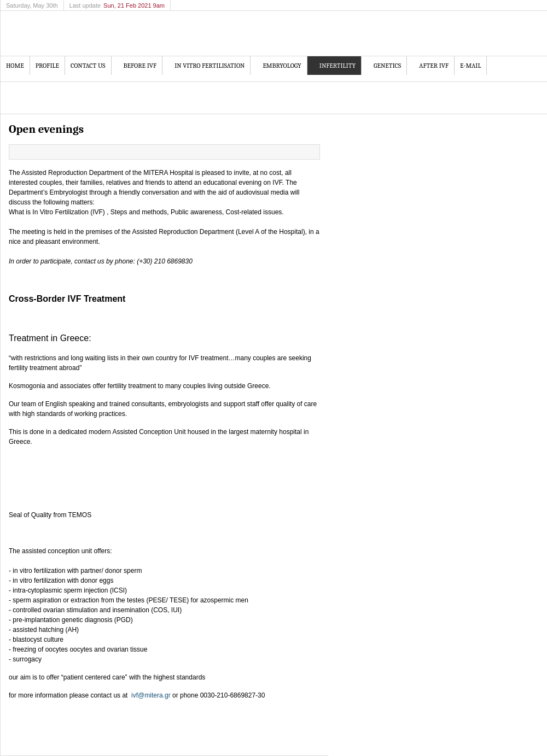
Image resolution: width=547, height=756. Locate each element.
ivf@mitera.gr (151, 695)
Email (311, 151)
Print (298, 151)
